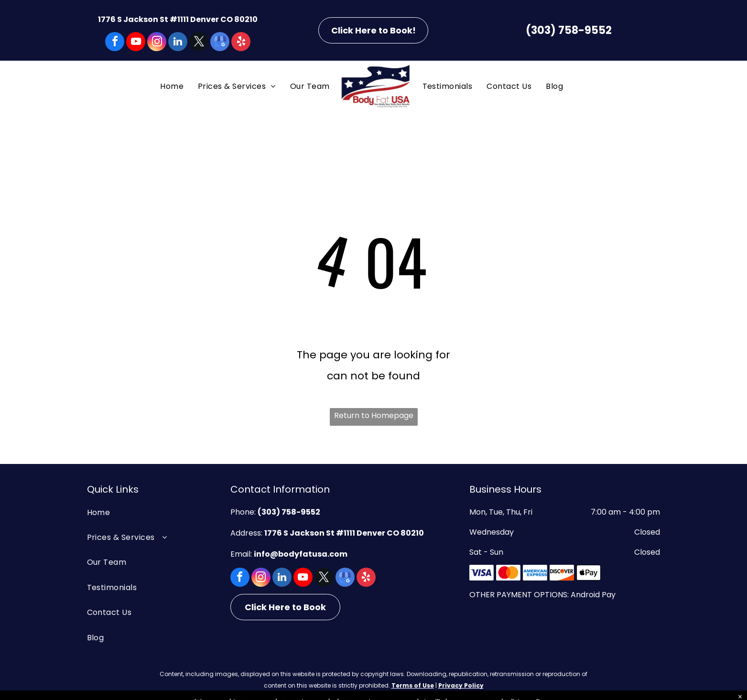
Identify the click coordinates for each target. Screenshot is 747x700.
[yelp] (241, 43)
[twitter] (199, 43)
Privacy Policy (461, 685)
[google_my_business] (220, 43)
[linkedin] (178, 43)
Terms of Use (413, 685)
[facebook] (115, 43)
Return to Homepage (374, 415)
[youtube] (136, 43)
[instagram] (157, 43)
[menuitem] (172, 86)
